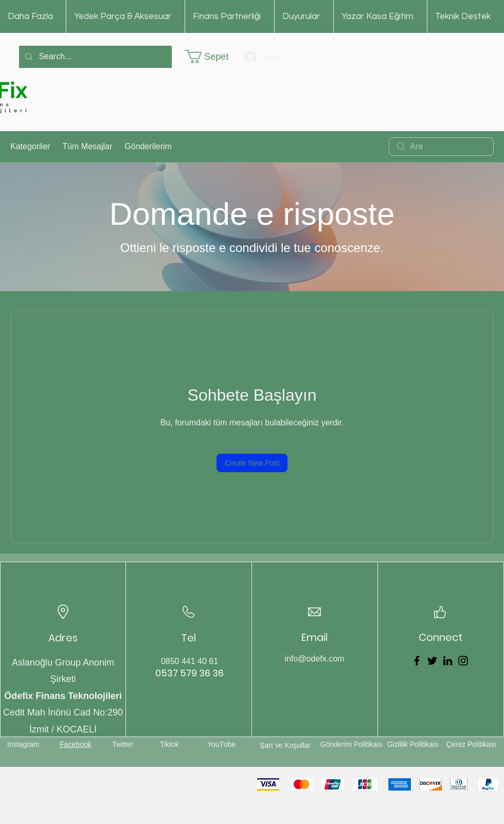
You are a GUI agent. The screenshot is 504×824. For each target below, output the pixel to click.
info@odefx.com (315, 659)
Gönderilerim (148, 146)
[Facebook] (417, 661)
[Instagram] (463, 661)
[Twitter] (432, 661)
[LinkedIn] (448, 661)
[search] (441, 147)
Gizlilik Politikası (413, 744)
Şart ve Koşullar (285, 745)
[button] (214, 57)
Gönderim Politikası (352, 744)
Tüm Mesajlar (87, 146)
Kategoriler (30, 146)
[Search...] (94, 57)
